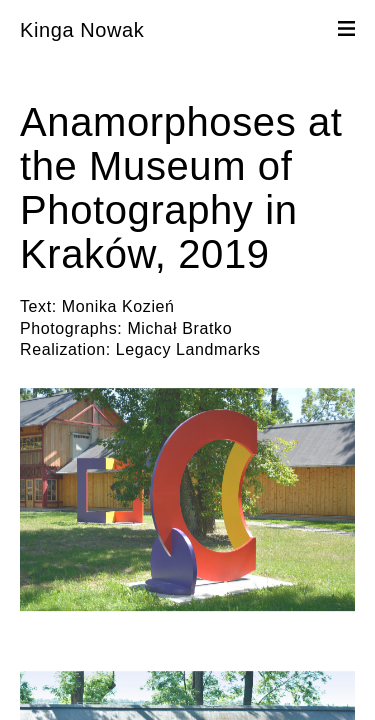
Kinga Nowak (82, 30)
